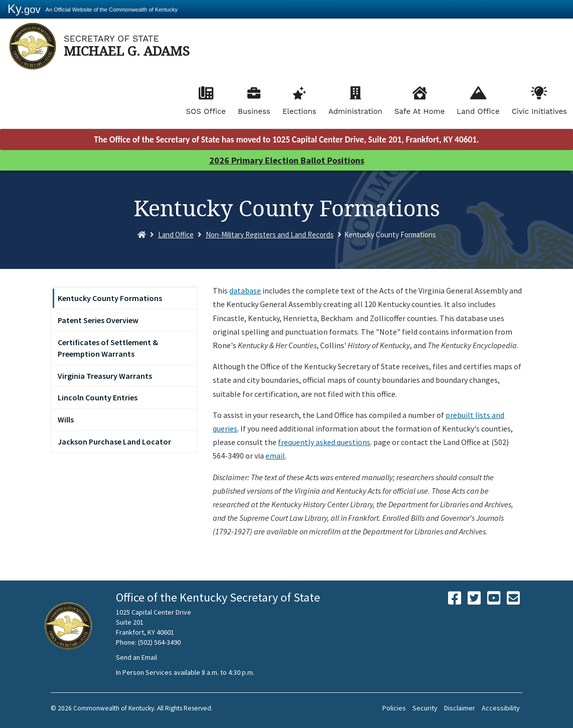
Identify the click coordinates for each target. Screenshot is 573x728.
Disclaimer (460, 708)
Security (425, 708)
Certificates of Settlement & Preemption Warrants (108, 348)
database (245, 290)
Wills (66, 419)
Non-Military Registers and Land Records (270, 235)
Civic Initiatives (539, 111)
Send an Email (136, 657)
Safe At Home (419, 111)
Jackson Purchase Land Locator (114, 442)
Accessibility (501, 708)
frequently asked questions (324, 442)
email (275, 456)
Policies (394, 708)
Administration (355, 111)
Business (254, 111)
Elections (300, 111)
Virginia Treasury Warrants (105, 376)
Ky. (24, 9)
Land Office (478, 111)
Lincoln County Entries (98, 397)
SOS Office (206, 111)
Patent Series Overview (98, 320)
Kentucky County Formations (110, 298)
